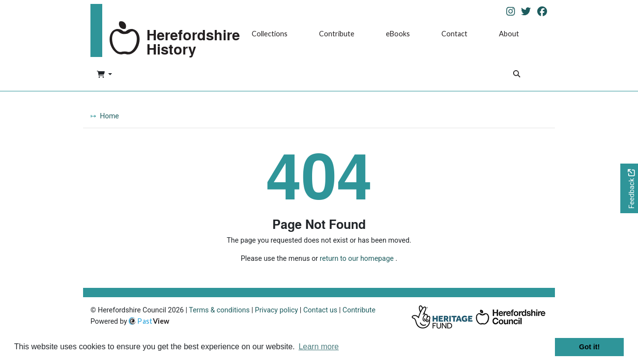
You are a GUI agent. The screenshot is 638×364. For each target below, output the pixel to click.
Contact (454, 34)
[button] (104, 75)
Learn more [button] (319, 347)
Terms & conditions (219, 310)
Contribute (337, 34)
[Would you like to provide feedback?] (629, 188)
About (509, 34)
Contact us (320, 310)
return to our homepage (357, 259)
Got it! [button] (589, 347)
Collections (270, 34)
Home (109, 116)
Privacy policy (277, 310)
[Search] (517, 75)
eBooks (398, 34)
